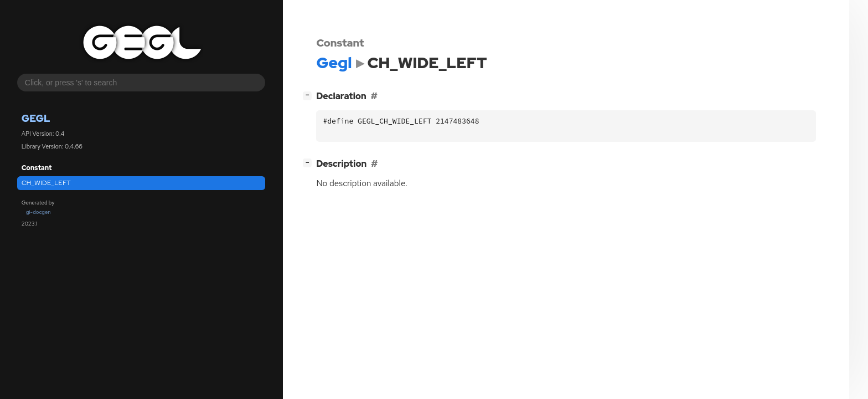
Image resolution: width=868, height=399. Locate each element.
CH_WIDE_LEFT (46, 183)
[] (310, 95)
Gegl (36, 118)
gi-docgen (38, 212)
